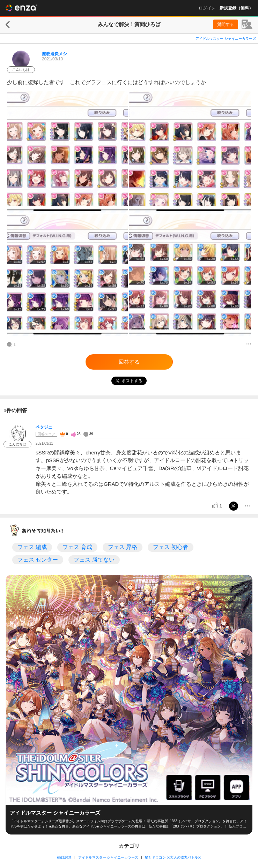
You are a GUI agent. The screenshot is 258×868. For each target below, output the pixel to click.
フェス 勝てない (94, 560)
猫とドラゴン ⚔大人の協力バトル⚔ (173, 857)
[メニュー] (249, 344)
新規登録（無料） (236, 8)
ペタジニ (44, 427)
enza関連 (64, 857)
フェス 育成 (77, 547)
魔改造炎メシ (54, 54)
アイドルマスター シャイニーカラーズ (226, 39)
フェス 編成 (32, 547)
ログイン (207, 8)
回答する (129, 362)
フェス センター (38, 560)
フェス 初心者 (170, 547)
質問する (226, 24)
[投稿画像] (67, 152)
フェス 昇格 (123, 547)
